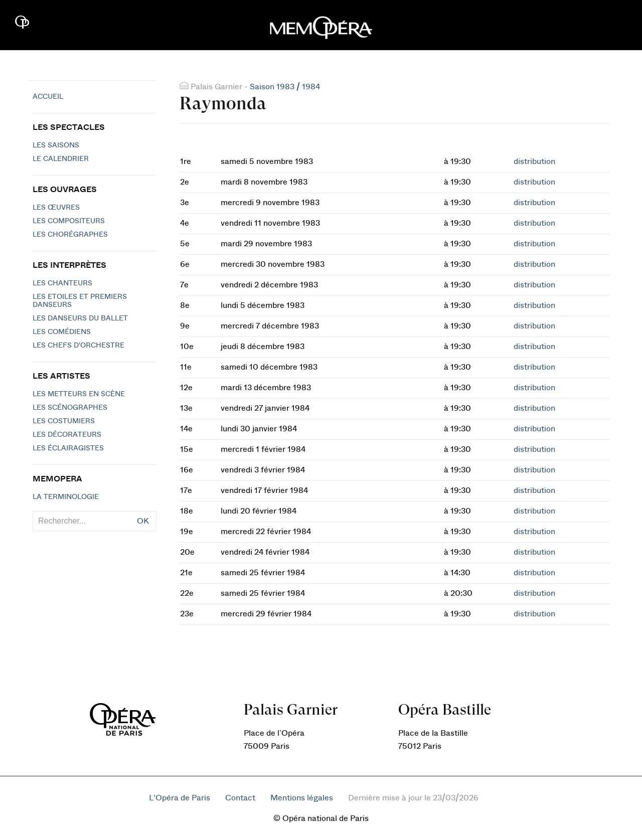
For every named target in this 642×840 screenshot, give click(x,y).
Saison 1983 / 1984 (285, 87)
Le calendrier (61, 159)
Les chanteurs (62, 283)
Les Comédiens (62, 332)
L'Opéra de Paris (180, 798)
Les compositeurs (69, 221)
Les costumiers (64, 421)
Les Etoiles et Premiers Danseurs (80, 301)
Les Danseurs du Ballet (80, 318)
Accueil (48, 97)
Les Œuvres (56, 208)
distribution (534, 161)
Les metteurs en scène (79, 394)
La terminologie (66, 497)
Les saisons (56, 145)
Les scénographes (70, 408)
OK (143, 521)
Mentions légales (302, 798)
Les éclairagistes (68, 448)
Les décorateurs (67, 435)
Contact (240, 798)
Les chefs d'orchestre (78, 346)
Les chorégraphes (70, 235)
